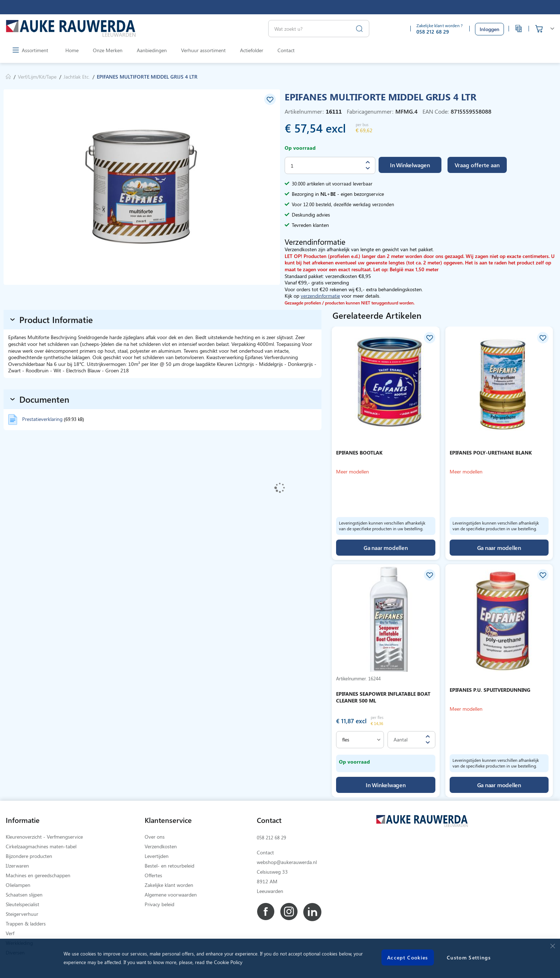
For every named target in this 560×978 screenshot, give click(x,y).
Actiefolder (252, 50)
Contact (286, 50)
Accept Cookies (408, 957)
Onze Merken (108, 50)
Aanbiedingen (152, 50)
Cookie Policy (228, 962)
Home (72, 50)
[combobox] (319, 29)
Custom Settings (469, 957)
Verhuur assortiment (203, 50)
